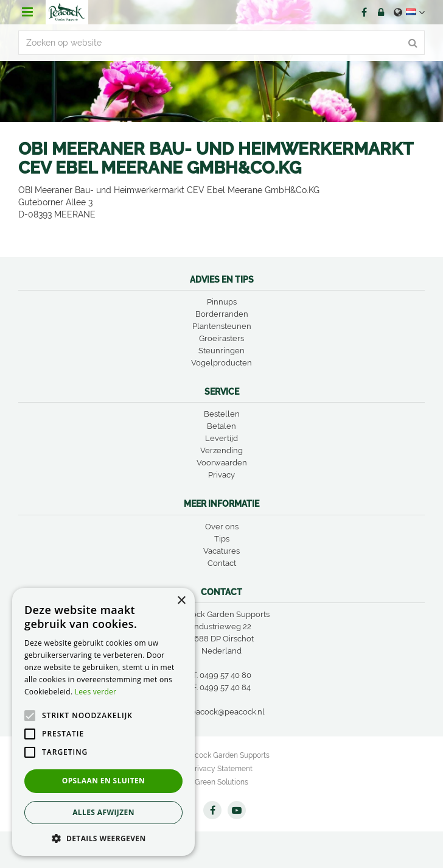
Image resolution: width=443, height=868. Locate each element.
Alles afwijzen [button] (103, 812)
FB (364, 12)
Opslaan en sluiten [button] (104, 781)
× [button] (181, 601)
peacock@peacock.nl (225, 712)
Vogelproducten (221, 363)
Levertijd (221, 438)
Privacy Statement (221, 769)
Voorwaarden (222, 463)
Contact (222, 563)
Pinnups (222, 302)
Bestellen (222, 414)
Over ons (222, 527)
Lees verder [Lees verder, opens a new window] (96, 692)
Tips (222, 539)
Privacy (221, 475)
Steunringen (221, 351)
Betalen (221, 426)
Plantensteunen (222, 326)
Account (381, 12)
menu (27, 12)
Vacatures (221, 551)
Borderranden (222, 314)
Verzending (221, 450)
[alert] (103, 722)
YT (237, 810)
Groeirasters (221, 338)
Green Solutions (221, 782)
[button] (103, 838)
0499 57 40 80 (225, 675)
